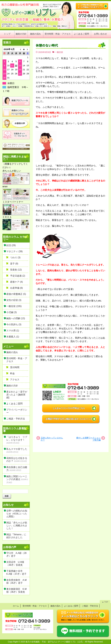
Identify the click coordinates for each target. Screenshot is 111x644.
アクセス (15, 380)
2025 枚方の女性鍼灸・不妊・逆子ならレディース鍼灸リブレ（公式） (52, 642)
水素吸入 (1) (13, 337)
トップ (7, 34)
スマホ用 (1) (13, 331)
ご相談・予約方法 (16, 419)
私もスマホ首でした (17, 449)
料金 (12, 373)
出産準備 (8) (16, 288)
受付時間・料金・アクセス (58, 34)
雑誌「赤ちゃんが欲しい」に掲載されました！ (17, 526)
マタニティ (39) (15, 251)
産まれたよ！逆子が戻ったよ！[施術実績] (17, 395)
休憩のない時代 (47, 45)
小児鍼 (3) (12, 312)
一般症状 (59, 52)
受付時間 (15, 367)
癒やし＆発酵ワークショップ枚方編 (88, 439)
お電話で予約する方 (69, 419)
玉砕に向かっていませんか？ (52, 439)
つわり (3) (15, 257)
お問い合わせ (100, 34)
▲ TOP (105, 602)
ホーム (16, 606)
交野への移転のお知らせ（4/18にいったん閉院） (17, 514)
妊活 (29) (11, 245)
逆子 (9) (14, 264)
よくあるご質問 (81, 34)
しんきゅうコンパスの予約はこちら (69, 408)
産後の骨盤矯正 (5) (16, 294)
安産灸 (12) (16, 270)
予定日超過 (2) (18, 276)
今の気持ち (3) (14, 324)
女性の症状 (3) (14, 300)
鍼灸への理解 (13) (16, 318)
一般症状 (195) (14, 306)
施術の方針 (21, 34)
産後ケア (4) (16, 282)
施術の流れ (35, 34)
